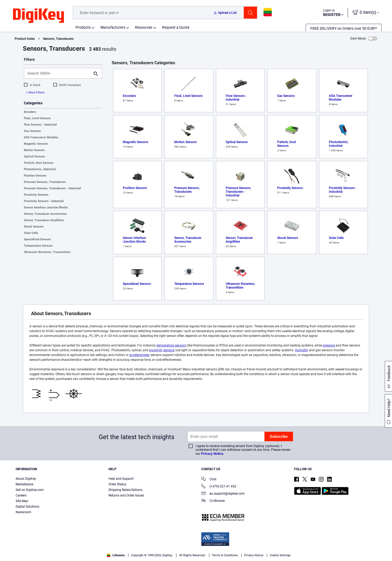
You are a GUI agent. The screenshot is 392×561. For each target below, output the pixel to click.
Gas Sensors (32, 131)
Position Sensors (35, 176)
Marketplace (24, 484)
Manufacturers (113, 27)
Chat (209, 480)
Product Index (25, 39)
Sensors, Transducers (58, 39)
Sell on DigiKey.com (30, 490)
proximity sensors (162, 350)
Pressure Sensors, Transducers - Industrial (52, 188)
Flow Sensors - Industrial (40, 125)
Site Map (22, 501)
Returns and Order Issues (126, 495)
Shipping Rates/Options (125, 490)
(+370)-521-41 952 (219, 487)
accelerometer (140, 355)
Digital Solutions (27, 507)
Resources (144, 27)
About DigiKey (26, 479)
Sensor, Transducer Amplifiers (44, 220)
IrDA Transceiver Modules (41, 137)
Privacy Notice (212, 454)
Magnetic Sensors (36, 144)
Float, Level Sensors (37, 118)
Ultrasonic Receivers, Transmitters (47, 252)
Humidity (302, 350)
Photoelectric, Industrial (40, 169)
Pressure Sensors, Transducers (45, 182)
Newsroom (23, 512)
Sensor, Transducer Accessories (45, 214)
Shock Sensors (34, 227)
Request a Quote (176, 27)
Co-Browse (213, 501)
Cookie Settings (280, 555)
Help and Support (121, 479)
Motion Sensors (34, 150)
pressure (329, 345)
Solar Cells (31, 233)
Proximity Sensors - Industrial (44, 201)
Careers (21, 495)
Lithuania (116, 555)
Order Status (117, 484)
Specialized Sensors (37, 239)
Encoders (30, 112)
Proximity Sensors (36, 195)
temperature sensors (171, 345)
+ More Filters (35, 93)
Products (83, 27)
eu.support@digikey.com (223, 494)
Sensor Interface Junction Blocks (46, 207)
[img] (38, 16)
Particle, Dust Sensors (39, 163)
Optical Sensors (34, 157)
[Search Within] (59, 73)
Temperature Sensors (38, 246)
